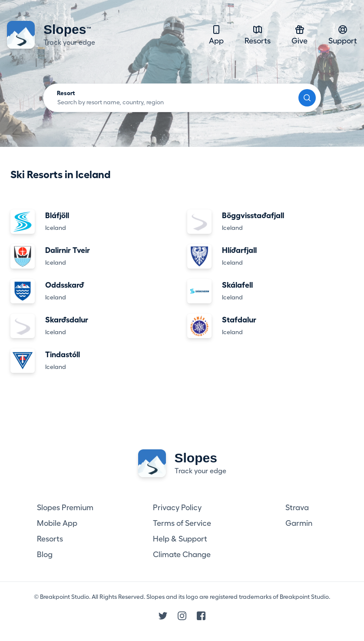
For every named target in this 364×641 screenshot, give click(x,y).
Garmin (299, 523)
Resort (66, 93)
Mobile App (57, 523)
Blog (45, 555)
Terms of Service (182, 523)
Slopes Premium (65, 508)
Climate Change (182, 555)
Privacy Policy (177, 508)
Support (343, 35)
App (216, 35)
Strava (297, 508)
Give (299, 35)
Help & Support (180, 539)
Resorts (258, 35)
